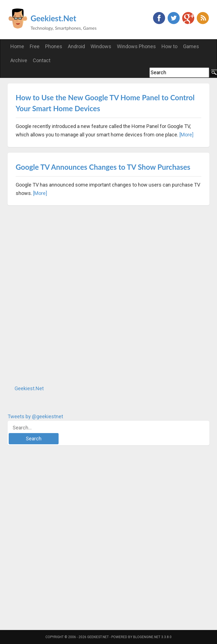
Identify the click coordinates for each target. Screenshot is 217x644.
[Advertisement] (50, 295)
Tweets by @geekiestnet (35, 416)
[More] (186, 135)
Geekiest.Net (53, 18)
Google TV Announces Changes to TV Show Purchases (103, 167)
